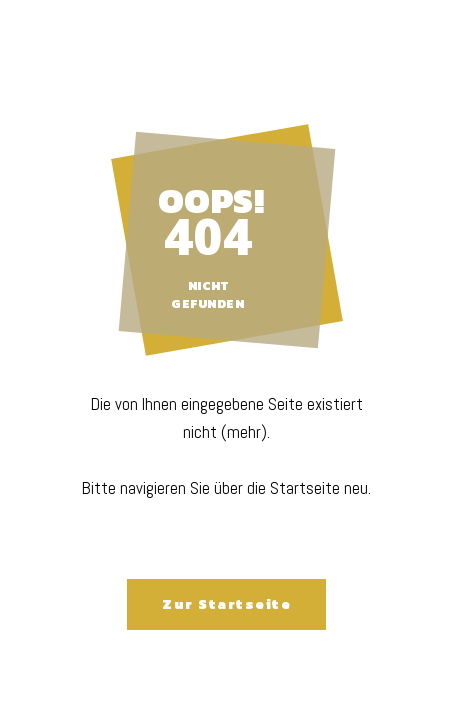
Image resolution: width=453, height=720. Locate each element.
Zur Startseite (226, 604)
